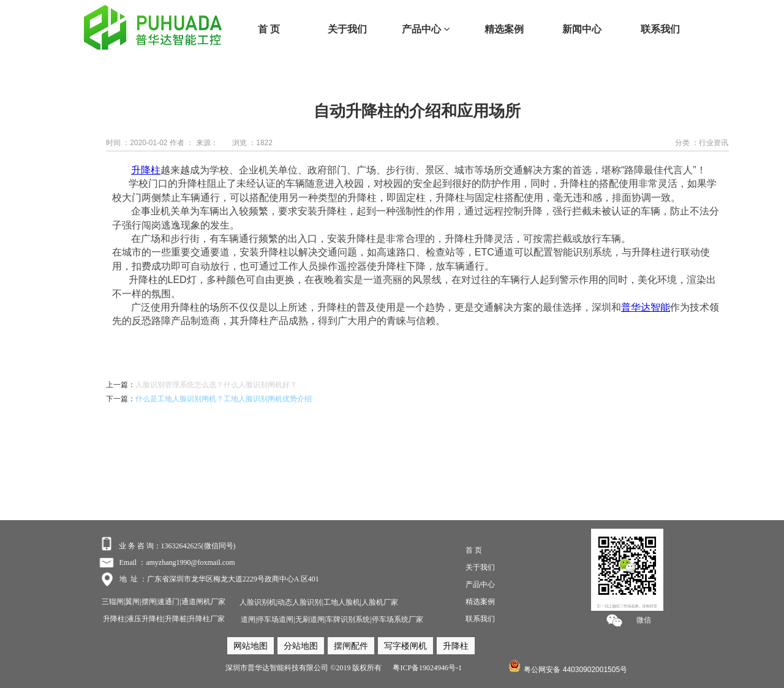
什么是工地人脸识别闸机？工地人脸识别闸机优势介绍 (224, 399)
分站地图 (301, 646)
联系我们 (660, 29)
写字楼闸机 (405, 646)
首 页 (269, 29)
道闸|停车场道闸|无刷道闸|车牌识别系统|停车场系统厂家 (332, 619)
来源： (207, 143)
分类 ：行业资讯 (702, 143)
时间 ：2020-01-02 (137, 143)
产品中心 (426, 29)
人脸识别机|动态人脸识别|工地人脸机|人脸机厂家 (318, 602)
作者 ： (182, 143)
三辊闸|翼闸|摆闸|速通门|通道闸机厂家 (164, 602)
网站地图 (251, 646)
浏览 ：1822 (252, 143)
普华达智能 (646, 307)
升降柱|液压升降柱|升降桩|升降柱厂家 (164, 619)
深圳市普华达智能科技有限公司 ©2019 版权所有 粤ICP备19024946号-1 (344, 668)
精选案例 (504, 29)
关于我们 (347, 29)
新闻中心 (582, 29)
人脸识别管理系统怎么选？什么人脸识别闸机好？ (216, 385)
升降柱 (146, 170)
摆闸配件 (351, 646)
